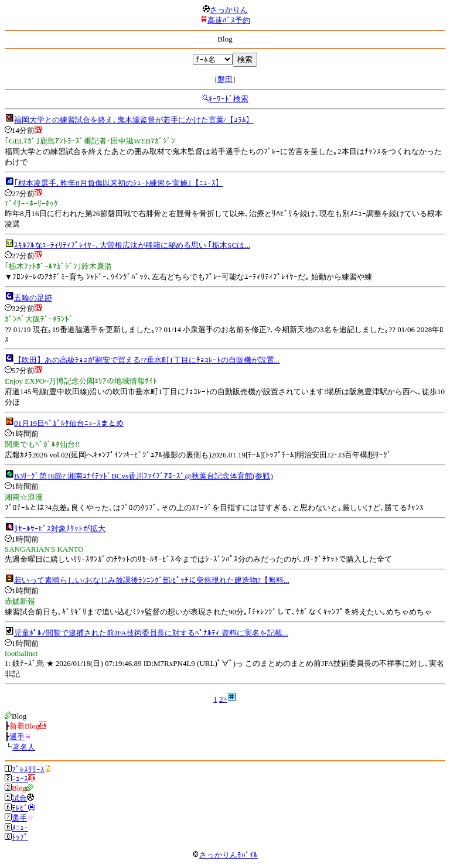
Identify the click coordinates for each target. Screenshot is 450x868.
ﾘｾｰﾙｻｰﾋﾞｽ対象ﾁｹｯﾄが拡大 (60, 529)
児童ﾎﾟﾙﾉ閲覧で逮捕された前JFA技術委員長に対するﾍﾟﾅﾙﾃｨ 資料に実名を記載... (151, 633)
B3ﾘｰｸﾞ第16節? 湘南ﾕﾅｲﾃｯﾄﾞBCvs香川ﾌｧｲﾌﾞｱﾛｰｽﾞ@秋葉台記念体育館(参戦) (144, 476)
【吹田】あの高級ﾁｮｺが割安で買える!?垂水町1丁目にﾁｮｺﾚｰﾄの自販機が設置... (147, 360)
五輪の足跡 (33, 298)
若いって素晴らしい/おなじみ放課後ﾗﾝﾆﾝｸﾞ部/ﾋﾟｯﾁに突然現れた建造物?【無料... (152, 580)
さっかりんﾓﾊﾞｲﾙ (225, 855)
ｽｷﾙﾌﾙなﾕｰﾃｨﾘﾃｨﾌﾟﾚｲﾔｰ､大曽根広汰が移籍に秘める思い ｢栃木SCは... (132, 245)
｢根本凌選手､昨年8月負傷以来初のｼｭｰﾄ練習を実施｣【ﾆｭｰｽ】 (119, 183)
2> (223, 699)
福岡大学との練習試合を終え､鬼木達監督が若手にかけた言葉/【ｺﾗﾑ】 (134, 120)
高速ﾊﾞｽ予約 (229, 20)
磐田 (225, 79)
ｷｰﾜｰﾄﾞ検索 (229, 99)
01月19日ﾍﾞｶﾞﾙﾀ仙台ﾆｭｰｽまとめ (69, 423)
